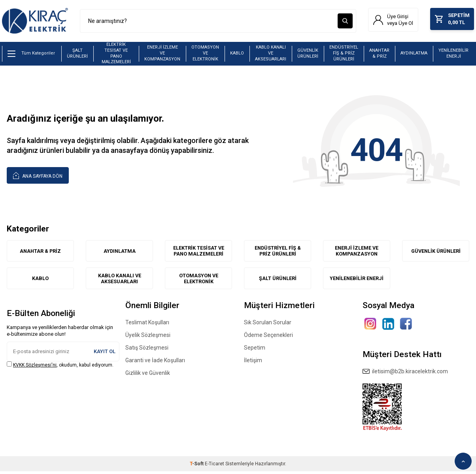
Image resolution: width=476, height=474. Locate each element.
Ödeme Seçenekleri (268, 337)
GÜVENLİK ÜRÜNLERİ (308, 55)
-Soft (197, 466)
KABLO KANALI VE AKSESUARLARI (271, 55)
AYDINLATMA (414, 55)
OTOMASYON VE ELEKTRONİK (205, 55)
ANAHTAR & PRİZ (379, 55)
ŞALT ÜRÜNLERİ (77, 55)
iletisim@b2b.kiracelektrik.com (405, 374)
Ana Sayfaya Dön (38, 177)
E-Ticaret (214, 466)
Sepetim (255, 350)
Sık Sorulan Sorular (268, 325)
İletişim (253, 363)
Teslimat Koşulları (147, 325)
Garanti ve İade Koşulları (155, 363)
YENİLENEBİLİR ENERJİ (453, 55)
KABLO (237, 55)
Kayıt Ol (105, 354)
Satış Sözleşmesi (147, 350)
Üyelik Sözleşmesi (148, 337)
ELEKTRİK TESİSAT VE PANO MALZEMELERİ (116, 55)
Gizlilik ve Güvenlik (148, 375)
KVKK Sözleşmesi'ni (35, 367)
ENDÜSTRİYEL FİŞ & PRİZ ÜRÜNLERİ (344, 55)
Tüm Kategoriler (31, 55)
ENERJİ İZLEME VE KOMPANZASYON (162, 55)
